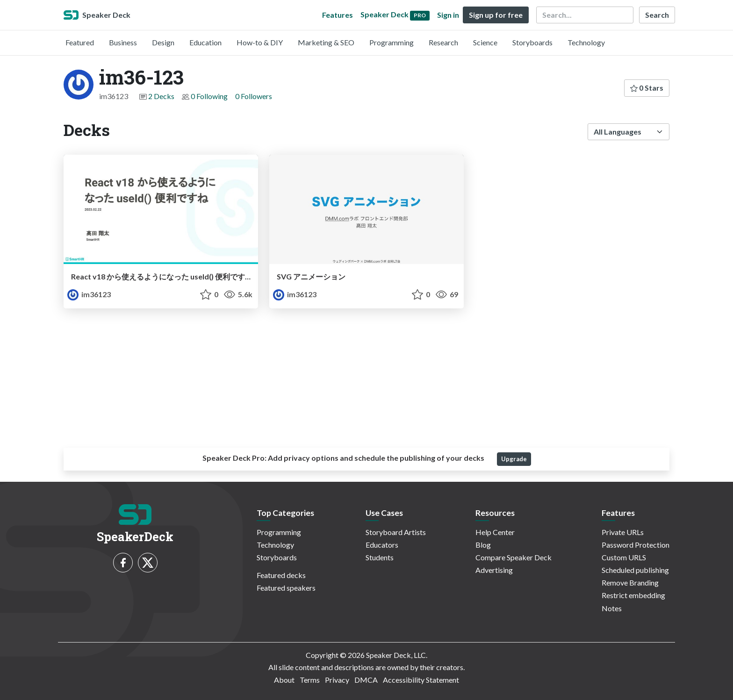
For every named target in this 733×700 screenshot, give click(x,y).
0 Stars (647, 88)
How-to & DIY (260, 42)
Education (205, 42)
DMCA (366, 680)
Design (163, 42)
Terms (310, 680)
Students (380, 557)
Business (123, 42)
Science (485, 42)
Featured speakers (286, 588)
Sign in (448, 15)
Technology (586, 42)
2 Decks (161, 96)
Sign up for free (496, 15)
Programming (392, 42)
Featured (80, 42)
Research (443, 42)
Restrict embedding (633, 595)
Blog (483, 545)
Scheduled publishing (635, 570)
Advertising (494, 570)
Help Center (495, 532)
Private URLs (623, 532)
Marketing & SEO (326, 42)
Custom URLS (624, 557)
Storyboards (532, 42)
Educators (382, 545)
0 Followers (254, 96)
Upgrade (514, 459)
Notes (612, 608)
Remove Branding (630, 582)
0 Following (209, 96)
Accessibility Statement (421, 680)
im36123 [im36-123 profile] (89, 294)
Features (338, 15)
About (284, 680)
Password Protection (636, 545)
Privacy (337, 680)
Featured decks (281, 575)
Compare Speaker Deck (514, 557)
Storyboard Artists (396, 532)
